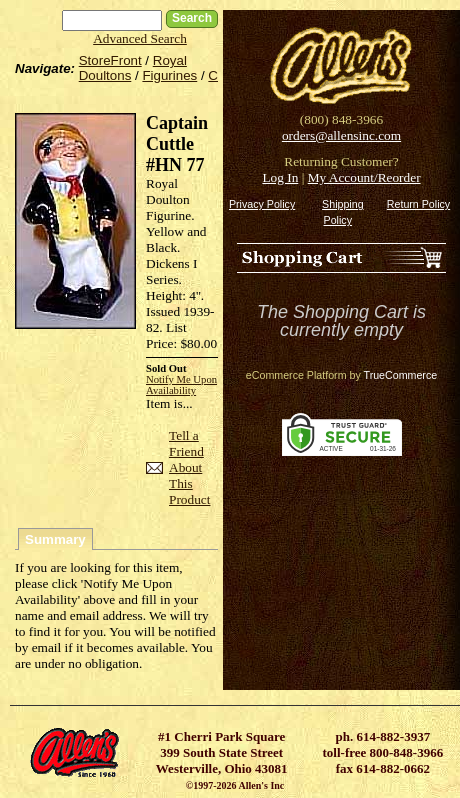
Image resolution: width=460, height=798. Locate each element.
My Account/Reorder (364, 177)
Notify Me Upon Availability (181, 385)
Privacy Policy (262, 204)
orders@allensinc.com (341, 135)
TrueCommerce (401, 375)
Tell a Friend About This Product (189, 467)
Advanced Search (140, 38)
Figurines (169, 75)
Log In (280, 177)
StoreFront (110, 60)
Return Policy (418, 204)
